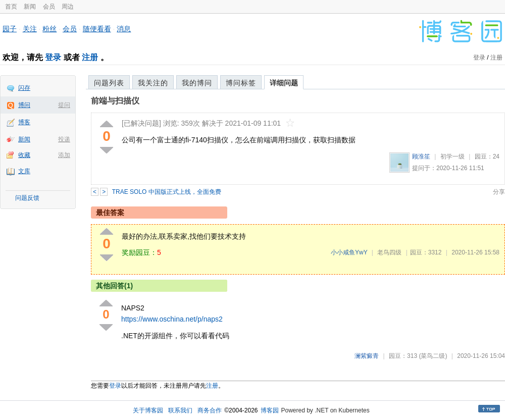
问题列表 (109, 83)
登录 (53, 57)
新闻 (30, 7)
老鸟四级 (389, 252)
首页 (11, 7)
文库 (24, 171)
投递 (64, 139)
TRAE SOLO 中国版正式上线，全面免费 (167, 192)
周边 (68, 7)
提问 (64, 105)
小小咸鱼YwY (349, 252)
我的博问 (197, 83)
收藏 (24, 155)
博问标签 (241, 83)
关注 (30, 29)
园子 (10, 29)
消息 (124, 29)
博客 (24, 122)
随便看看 (97, 29)
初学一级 (452, 156)
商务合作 (210, 410)
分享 (499, 192)
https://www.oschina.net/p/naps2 (172, 319)
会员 (49, 7)
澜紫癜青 (367, 356)
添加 (64, 155)
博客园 (270, 410)
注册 (90, 57)
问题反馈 (27, 198)
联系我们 (180, 410)
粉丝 (49, 29)
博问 (24, 105)
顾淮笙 (421, 156)
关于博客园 (148, 410)
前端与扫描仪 (115, 101)
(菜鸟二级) (433, 356)
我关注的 (153, 83)
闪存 (24, 88)
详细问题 (284, 83)
